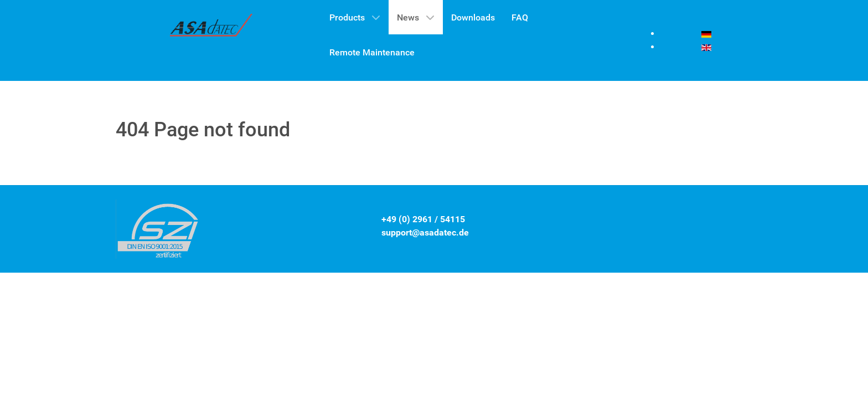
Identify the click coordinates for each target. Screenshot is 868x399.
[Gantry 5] (211, 28)
